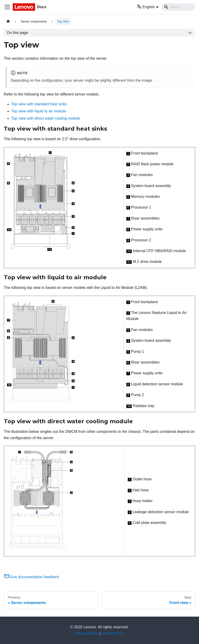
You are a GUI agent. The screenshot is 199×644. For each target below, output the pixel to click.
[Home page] (8, 21)
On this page (17, 33)
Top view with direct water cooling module (46, 118)
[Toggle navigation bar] (7, 7)
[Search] (178, 7)
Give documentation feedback (31, 577)
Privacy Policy (87, 633)
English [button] (146, 7)
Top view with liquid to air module (39, 111)
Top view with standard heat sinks (39, 104)
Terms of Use (113, 633)
